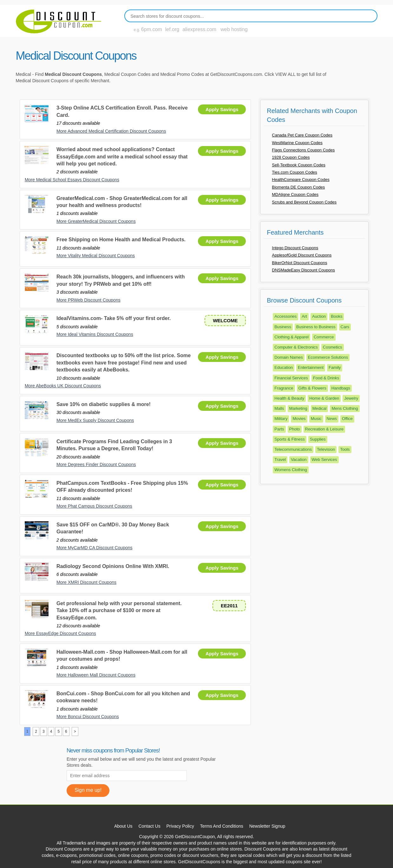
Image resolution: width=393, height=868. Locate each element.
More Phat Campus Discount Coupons (94, 506)
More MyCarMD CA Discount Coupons (95, 548)
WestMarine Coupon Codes (297, 143)
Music (316, 419)
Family (335, 367)
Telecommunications (293, 449)
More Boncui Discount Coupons (88, 717)
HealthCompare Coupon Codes (301, 180)
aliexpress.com (199, 29)
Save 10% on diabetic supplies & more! (104, 404)
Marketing (298, 408)
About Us (123, 826)
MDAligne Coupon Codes (295, 194)
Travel (280, 460)
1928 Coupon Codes (291, 157)
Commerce (324, 337)
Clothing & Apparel (291, 337)
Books (337, 316)
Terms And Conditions (222, 826)
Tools (345, 449)
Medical (320, 408)
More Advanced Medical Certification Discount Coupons (111, 131)
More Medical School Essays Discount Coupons (72, 180)
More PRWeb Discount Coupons (88, 300)
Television (326, 449)
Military (281, 419)
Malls (279, 408)
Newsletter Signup (267, 826)
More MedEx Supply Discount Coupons (95, 420)
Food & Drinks (326, 378)
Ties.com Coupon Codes (295, 172)
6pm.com (152, 29)
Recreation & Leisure (324, 429)
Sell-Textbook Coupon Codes (298, 165)
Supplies (318, 439)
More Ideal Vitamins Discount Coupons (95, 334)
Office (347, 419)
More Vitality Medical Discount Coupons (96, 256)
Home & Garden (324, 398)
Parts (279, 429)
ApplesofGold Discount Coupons (302, 255)
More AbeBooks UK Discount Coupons (63, 386)
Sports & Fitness (289, 439)
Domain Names (289, 357)
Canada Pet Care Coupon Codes (302, 135)
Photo (295, 429)
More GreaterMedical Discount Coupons (96, 221)
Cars (345, 327)
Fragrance (284, 388)
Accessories (285, 316)
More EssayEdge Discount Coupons (60, 633)
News (332, 419)
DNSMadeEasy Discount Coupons (303, 270)
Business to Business (316, 327)
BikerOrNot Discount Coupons (299, 263)
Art (304, 316)
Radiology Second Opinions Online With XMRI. (113, 566)
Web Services (324, 460)
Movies (299, 419)
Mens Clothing (345, 408)
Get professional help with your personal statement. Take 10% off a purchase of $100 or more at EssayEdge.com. (119, 611)
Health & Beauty (289, 398)
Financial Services (291, 378)
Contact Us (149, 826)
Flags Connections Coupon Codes (303, 150)
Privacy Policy (180, 826)
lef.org (172, 29)
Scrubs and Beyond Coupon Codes (304, 202)
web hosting (234, 29)
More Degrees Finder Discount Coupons (96, 464)
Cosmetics (333, 347)
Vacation (299, 460)
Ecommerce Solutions (328, 357)
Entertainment (311, 367)
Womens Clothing (291, 470)
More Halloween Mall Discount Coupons (96, 675)
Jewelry (351, 398)
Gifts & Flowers (312, 388)
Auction (319, 316)
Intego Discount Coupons (295, 248)
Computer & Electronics (296, 347)
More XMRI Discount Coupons (86, 582)
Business (283, 327)
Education (284, 367)
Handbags (341, 388)
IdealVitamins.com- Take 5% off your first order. (114, 318)
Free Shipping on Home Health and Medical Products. (121, 240)
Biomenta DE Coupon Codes (298, 187)
